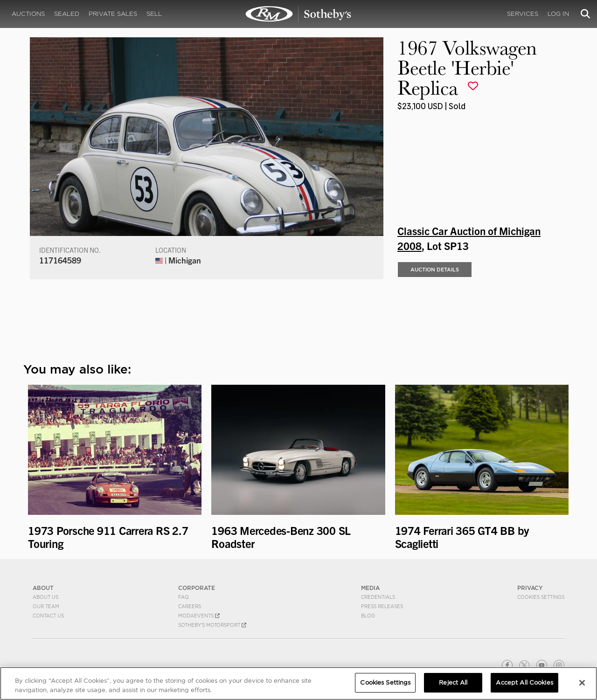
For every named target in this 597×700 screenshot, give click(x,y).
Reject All (453, 683)
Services (523, 14)
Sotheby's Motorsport (212, 625)
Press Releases (382, 606)
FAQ (184, 597)
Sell (154, 14)
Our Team (46, 606)
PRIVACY (530, 588)
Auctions (28, 14)
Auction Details (435, 270)
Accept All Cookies (524, 683)
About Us (45, 597)
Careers (190, 606)
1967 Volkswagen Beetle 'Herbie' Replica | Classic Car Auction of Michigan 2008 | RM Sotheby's (298, 14)
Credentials (378, 597)
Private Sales (113, 14)
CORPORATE (197, 588)
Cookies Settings (541, 597)
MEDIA (370, 588)
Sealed (67, 14)
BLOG (368, 616)
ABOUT (43, 588)
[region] (298, 683)
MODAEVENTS (199, 616)
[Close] (582, 683)
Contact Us (48, 616)
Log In (558, 14)
